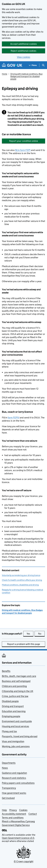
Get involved (8, 798)
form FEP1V (13, 418)
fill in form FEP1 (23, 150)
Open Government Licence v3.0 (18, 838)
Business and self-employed (16, 681)
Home (5, 74)
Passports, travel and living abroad (20, 736)
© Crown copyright (24, 861)
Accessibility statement (14, 814)
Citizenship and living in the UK (18, 691)
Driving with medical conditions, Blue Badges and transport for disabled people (26, 76)
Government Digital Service (16, 825)
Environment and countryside (17, 721)
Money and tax (9, 731)
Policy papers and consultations (18, 783)
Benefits (6, 671)
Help (4, 810)
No (41, 634)
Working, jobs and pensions (16, 746)
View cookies (24, 57)
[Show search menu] (43, 65)
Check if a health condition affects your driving (22, 580)
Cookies (23, 810)
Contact (33, 814)
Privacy (13, 810)
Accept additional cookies (24, 44)
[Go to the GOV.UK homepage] (12, 65)
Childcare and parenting (14, 686)
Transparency (9, 788)
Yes (30, 634)
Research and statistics (14, 778)
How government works (14, 793)
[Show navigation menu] (33, 65)
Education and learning (14, 711)
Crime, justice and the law (15, 696)
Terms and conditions (13, 818)
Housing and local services (15, 726)
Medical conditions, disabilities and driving (20, 585)
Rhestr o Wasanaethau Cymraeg (18, 821)
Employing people (11, 716)
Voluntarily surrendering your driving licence (21, 575)
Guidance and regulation (14, 773)
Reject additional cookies (23, 51)
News (5, 768)
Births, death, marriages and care (19, 676)
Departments (9, 763)
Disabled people (10, 701)
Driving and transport (13, 706)
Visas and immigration (13, 741)
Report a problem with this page (24, 644)
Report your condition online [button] (24, 141)
